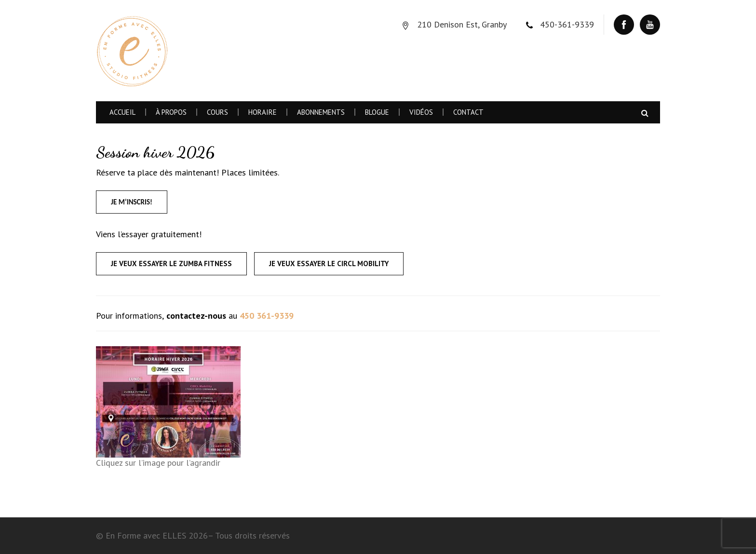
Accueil (122, 112)
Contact (468, 112)
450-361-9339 (567, 24)
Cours (217, 112)
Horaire (263, 112)
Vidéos (421, 112)
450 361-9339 (267, 316)
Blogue (377, 112)
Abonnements (321, 112)
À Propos (171, 112)
